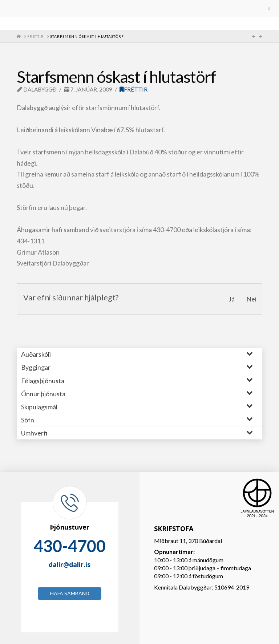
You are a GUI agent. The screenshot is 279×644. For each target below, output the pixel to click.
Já (232, 299)
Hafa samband (70, 593)
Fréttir (134, 89)
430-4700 (70, 546)
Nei (251, 299)
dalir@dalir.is (70, 564)
